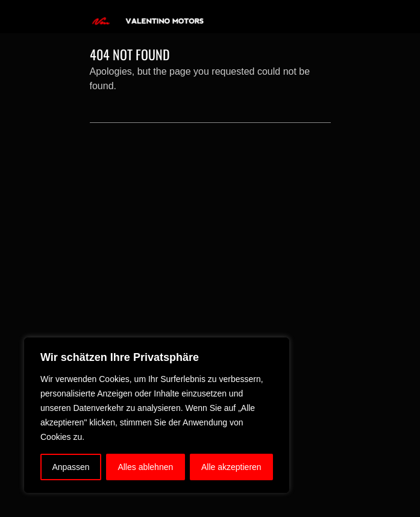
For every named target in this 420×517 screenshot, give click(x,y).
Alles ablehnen (145, 467)
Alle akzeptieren (231, 467)
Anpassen (71, 467)
